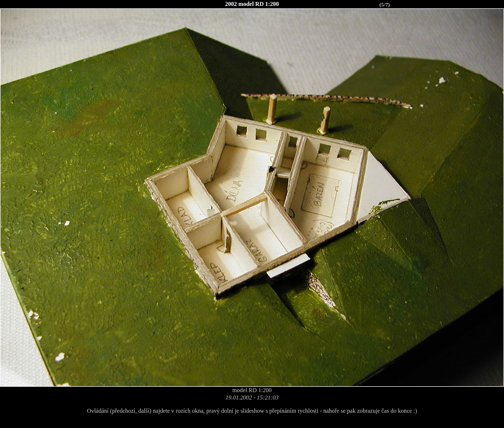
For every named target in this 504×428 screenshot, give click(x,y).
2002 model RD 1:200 (252, 4)
